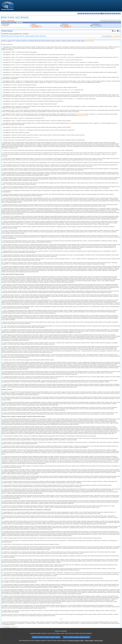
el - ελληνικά (89, 13)
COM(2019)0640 (10, 115)
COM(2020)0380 (80, 114)
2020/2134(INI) (11, 21)
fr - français (93, 13)
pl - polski (109, 13)
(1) (2, 627)
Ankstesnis (12, 17)
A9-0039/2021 (5, 26)
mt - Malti (105, 13)
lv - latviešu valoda (100, 13)
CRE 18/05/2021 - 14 (37, 27)
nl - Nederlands (107, 13)
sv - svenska (120, 13)
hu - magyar (104, 13)
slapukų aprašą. (99, 642)
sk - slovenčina (114, 13)
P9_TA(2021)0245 (97, 26)
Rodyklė (5, 17)
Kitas (17, 17)
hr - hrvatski (96, 13)
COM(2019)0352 (83, 115)
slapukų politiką (89, 642)
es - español (80, 13)
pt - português (111, 13)
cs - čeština (82, 13)
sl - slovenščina (116, 13)
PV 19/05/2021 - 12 (67, 27)
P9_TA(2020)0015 (14, 627)
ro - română (113, 13)
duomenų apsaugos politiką (76, 642)
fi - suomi (118, 13)
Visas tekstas (25, 17)
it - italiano (98, 13)
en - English (91, 13)
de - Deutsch (85, 13)
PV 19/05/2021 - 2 (66, 26)
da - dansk (84, 13)
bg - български (78, 13)
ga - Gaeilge (95, 13)
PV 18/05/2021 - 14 (36, 26)
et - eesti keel (87, 13)
